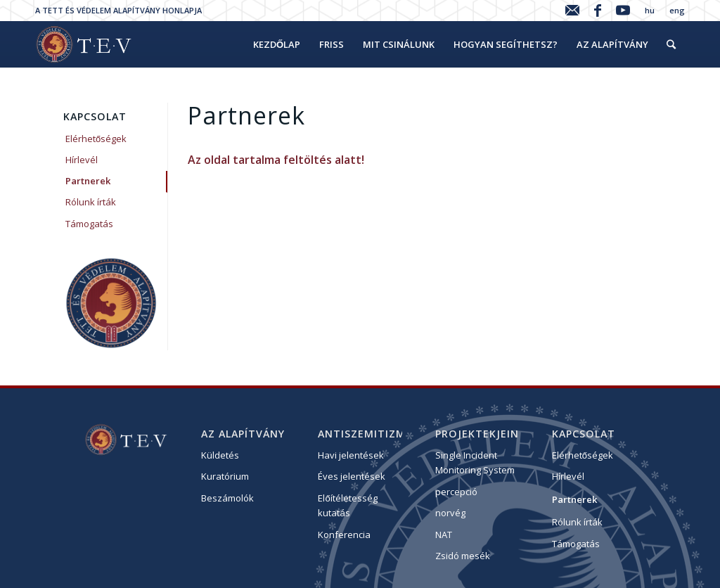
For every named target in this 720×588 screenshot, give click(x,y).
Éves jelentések (352, 476)
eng (677, 10)
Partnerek (88, 181)
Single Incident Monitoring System (475, 462)
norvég (450, 513)
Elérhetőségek (96, 139)
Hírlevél (82, 160)
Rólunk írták (91, 202)
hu (650, 10)
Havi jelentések (351, 455)
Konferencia (344, 535)
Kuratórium (225, 476)
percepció (456, 492)
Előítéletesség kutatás (347, 505)
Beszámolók (227, 498)
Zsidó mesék (463, 556)
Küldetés (220, 455)
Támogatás (89, 224)
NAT (444, 535)
